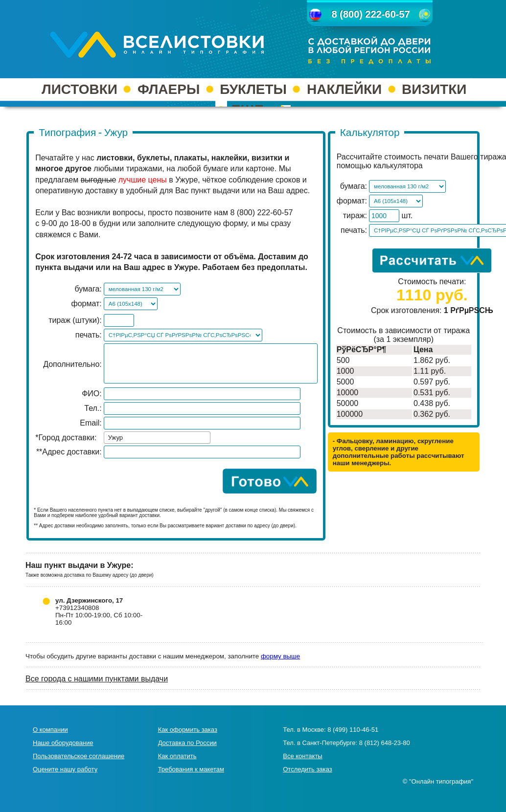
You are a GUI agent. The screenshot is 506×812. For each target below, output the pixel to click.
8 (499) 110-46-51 (353, 730)
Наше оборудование (63, 743)
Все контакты (302, 756)
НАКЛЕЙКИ (344, 89)
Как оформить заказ (188, 730)
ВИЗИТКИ (434, 89)
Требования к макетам (191, 769)
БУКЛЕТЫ (253, 89)
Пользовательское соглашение (79, 756)
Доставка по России (187, 743)
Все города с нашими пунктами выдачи (97, 679)
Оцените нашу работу (65, 769)
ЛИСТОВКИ (80, 89)
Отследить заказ (307, 769)
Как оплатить (177, 756)
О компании (50, 730)
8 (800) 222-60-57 (370, 14)
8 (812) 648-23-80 (385, 743)
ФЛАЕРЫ (169, 89)
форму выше (280, 656)
